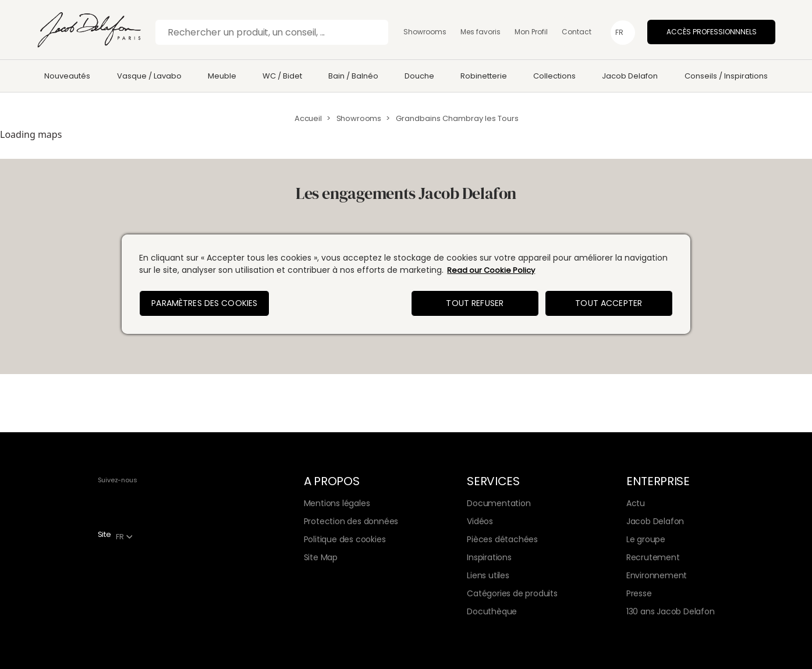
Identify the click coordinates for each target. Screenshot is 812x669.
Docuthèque (492, 611)
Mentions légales (337, 503)
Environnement (657, 575)
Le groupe (646, 539)
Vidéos (480, 521)
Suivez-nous (118, 480)
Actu (636, 503)
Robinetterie (484, 76)
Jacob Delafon (630, 76)
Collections (554, 76)
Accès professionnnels (712, 32)
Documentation (499, 503)
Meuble (222, 76)
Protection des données (351, 521)
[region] (406, 284)
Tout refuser (475, 303)
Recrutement (653, 557)
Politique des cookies (345, 539)
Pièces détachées (502, 539)
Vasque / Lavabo (149, 76)
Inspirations (489, 557)
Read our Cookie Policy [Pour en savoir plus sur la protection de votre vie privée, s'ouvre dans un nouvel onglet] (491, 270)
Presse (639, 593)
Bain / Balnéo (353, 76)
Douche (419, 76)
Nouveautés (67, 76)
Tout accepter (609, 303)
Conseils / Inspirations (726, 76)
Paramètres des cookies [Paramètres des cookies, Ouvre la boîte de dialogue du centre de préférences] (204, 303)
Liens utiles (488, 575)
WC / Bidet (282, 76)
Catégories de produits (512, 593)
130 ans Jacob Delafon (671, 611)
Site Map (321, 557)
